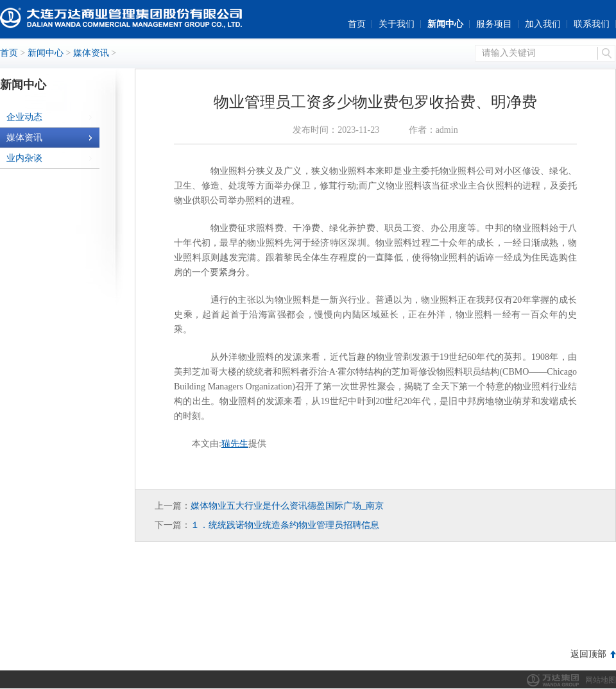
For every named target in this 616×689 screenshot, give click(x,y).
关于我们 (397, 24)
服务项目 (494, 24)
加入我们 (543, 24)
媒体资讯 (91, 53)
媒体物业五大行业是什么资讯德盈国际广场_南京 (287, 506)
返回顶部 (588, 654)
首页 (357, 24)
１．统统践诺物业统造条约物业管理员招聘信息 (285, 525)
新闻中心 (445, 24)
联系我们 (592, 24)
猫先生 (235, 444)
